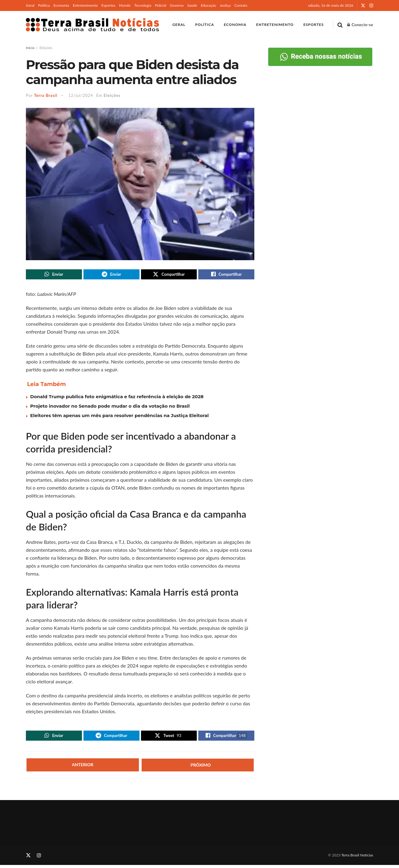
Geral (30, 5)
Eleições (46, 48)
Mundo (125, 5)
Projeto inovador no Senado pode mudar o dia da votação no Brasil (110, 407)
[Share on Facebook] (226, 275)
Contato (241, 5)
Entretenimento (85, 5)
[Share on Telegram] (111, 275)
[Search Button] (340, 25)
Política (44, 5)
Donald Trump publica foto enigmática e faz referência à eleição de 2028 (117, 398)
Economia (61, 5)
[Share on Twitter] (169, 275)
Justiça (225, 5)
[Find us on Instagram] (39, 858)
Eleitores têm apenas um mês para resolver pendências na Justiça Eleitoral (119, 417)
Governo (177, 5)
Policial (161, 5)
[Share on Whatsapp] (54, 275)
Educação (208, 5)
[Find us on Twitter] (28, 858)
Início (30, 48)
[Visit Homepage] (92, 25)
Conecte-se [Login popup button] (360, 25)
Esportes (108, 5)
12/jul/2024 (81, 95)
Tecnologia (143, 5)
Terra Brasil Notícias (357, 858)
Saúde (192, 5)
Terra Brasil (46, 95)
